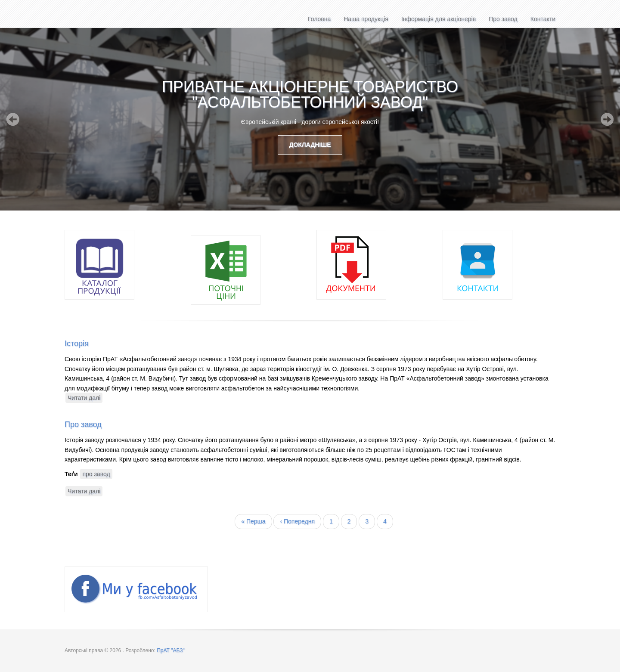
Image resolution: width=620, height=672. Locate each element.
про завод (96, 474)
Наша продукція (366, 19)
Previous (13, 119)
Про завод (503, 19)
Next (607, 119)
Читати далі (85, 398)
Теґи (71, 474)
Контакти (543, 19)
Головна (319, 19)
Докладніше (310, 145)
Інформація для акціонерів (439, 19)
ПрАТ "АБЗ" (171, 650)
